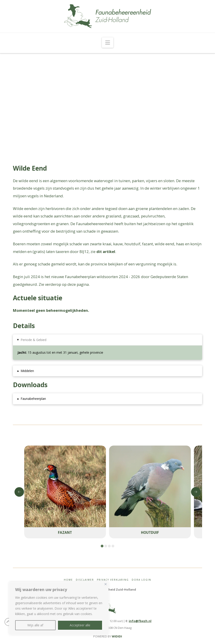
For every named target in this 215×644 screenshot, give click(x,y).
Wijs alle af (35, 625)
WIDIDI (117, 636)
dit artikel (106, 252)
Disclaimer (85, 580)
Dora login (141, 580)
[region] (59, 608)
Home (68, 580)
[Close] (106, 584)
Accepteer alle (80, 625)
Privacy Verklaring (113, 580)
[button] (108, 43)
